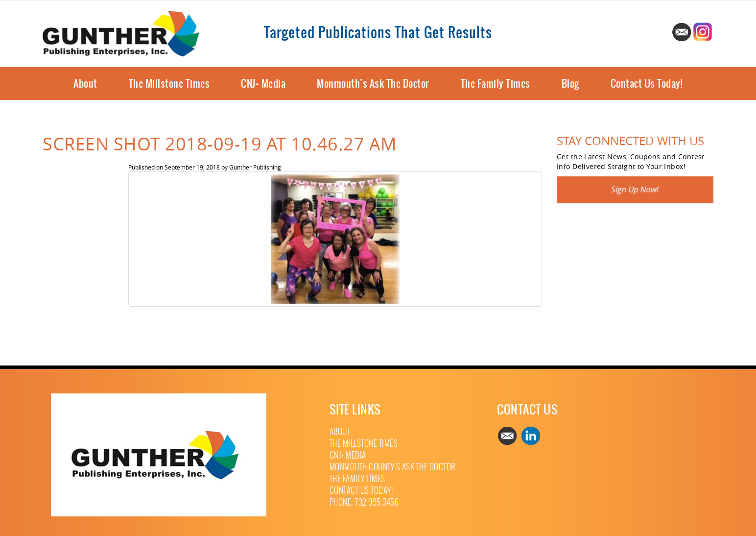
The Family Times (496, 84)
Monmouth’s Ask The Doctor (373, 84)
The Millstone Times (169, 84)
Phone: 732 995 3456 (364, 502)
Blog (570, 84)
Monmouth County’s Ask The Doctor (393, 467)
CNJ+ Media (263, 84)
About (85, 84)
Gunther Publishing (255, 167)
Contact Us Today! (647, 84)
